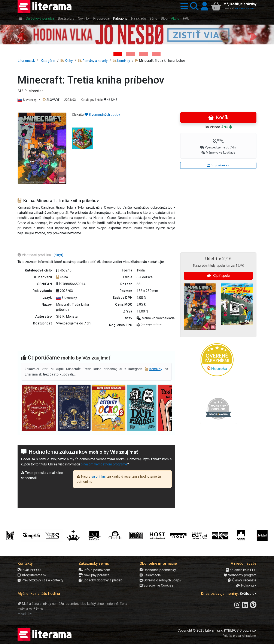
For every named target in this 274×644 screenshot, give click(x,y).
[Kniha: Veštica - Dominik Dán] (131, 54)
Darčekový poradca (40, 18)
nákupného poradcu (245, 9)
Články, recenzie (242, 580)
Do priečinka (217, 165)
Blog (164, 18)
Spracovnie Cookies (156, 585)
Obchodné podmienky (158, 570)
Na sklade (138, 18)
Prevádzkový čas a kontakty (40, 580)
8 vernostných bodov (102, 115)
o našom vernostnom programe (104, 464)
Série (153, 18)
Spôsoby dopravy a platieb (101, 580)
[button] (183, 6)
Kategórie (120, 18)
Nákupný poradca (94, 575)
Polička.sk (246, 585)
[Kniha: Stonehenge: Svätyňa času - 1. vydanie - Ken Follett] (156, 54)
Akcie (175, 18)
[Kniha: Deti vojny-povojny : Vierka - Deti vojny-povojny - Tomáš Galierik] (143, 54)
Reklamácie (150, 575)
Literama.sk (26, 61)
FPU (186, 18)
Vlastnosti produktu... (36, 255)
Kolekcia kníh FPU (241, 570)
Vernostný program (240, 575)
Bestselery (66, 18)
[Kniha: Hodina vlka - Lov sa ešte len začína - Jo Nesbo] (118, 54)
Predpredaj (101, 18)
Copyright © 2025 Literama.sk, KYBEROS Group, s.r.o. (217, 630)
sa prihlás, (99, 476)
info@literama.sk (32, 575)
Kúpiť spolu (218, 276)
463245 (111, 100)
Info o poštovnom (94, 570)
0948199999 (29, 570)
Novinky (84, 18)
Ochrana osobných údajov (160, 580)
